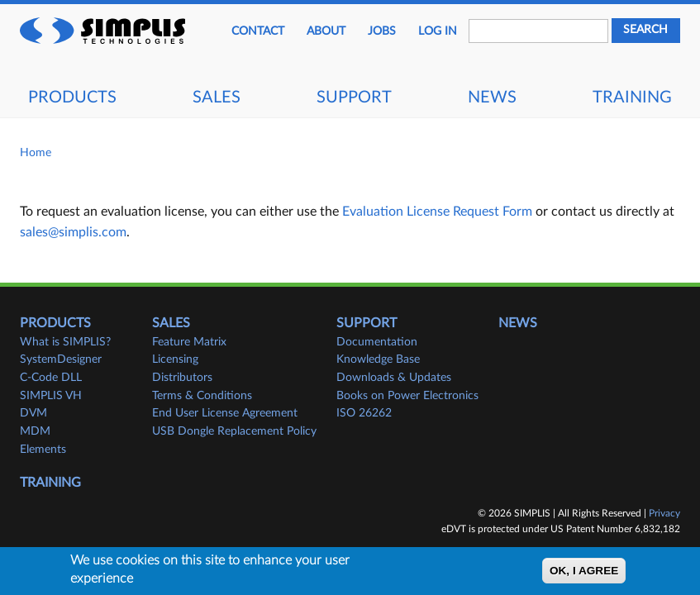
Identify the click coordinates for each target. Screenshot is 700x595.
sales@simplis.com (73, 232)
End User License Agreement (225, 413)
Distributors (182, 378)
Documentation (377, 342)
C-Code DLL (51, 378)
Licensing (175, 359)
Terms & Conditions (202, 396)
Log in (438, 31)
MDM (35, 431)
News (492, 98)
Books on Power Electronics (407, 396)
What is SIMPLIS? (65, 342)
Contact (258, 31)
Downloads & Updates (394, 378)
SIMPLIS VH (51, 396)
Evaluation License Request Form (437, 212)
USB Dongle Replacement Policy (234, 431)
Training (632, 98)
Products (72, 98)
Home (36, 153)
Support (354, 98)
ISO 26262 (364, 413)
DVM (33, 413)
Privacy (664, 513)
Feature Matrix (189, 342)
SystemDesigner (61, 359)
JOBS (382, 31)
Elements (43, 450)
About (326, 31)
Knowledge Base (378, 359)
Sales (217, 98)
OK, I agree (584, 574)
